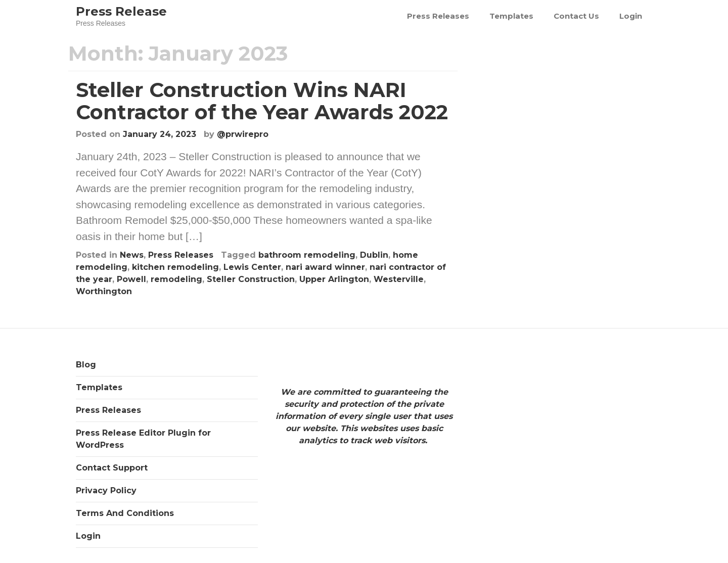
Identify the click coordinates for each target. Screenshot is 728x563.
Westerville (399, 279)
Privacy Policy (106, 490)
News (132, 255)
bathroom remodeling (307, 255)
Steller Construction (251, 279)
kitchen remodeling (175, 267)
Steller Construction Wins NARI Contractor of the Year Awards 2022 (262, 101)
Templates (511, 16)
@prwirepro (243, 134)
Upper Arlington (334, 279)
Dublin (374, 255)
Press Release (121, 11)
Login (631, 16)
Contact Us (576, 16)
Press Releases (438, 16)
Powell (131, 279)
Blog (86, 365)
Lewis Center (252, 267)
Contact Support (112, 468)
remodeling (176, 279)
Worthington (104, 291)
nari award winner (325, 267)
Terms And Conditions (125, 513)
